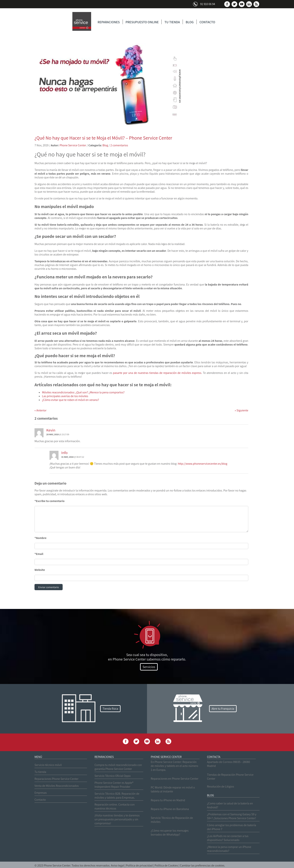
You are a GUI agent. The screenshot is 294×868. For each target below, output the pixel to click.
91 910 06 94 (208, 4)
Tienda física (110, 709)
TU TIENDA (172, 22)
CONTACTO (207, 22)
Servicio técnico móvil (48, 765)
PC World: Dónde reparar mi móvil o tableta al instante (173, 790)
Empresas (41, 793)
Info (64, 453)
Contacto (40, 800)
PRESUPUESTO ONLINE (142, 22)
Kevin (51, 430)
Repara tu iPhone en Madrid (168, 801)
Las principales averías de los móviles (65, 396)
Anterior (40, 410)
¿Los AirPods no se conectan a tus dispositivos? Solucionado (228, 838)
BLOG (190, 22)
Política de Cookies (166, 866)
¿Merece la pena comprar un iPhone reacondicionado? (229, 849)
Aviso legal (118, 866)
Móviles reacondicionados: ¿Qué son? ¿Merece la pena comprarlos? (83, 392)
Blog (105, 145)
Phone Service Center (73, 145)
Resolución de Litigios (220, 787)
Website (40, 570)
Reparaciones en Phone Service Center (175, 779)
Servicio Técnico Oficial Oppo (113, 776)
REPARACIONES (109, 22)
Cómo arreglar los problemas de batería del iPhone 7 (232, 827)
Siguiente (241, 410)
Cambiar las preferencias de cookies (202, 866)
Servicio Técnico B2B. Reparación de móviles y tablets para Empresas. (117, 796)
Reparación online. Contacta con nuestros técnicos (115, 807)
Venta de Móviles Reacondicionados (57, 786)
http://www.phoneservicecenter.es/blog (202, 464)
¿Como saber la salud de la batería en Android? (230, 806)
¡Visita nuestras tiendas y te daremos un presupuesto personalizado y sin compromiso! (117, 820)
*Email (39, 554)
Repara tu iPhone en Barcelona (170, 809)
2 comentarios (119, 145)
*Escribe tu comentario (49, 501)
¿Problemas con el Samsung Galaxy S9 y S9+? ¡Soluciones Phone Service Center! (232, 817)
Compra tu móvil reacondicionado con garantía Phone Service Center (118, 767)
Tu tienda (40, 772)
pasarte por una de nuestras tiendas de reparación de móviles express (157, 373)
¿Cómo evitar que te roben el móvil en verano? (70, 400)
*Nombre (40, 538)
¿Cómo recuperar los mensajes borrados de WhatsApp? (170, 833)
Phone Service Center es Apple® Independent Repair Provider (114, 785)
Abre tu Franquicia (223, 709)
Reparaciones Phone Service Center (56, 779)
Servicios (149, 667)
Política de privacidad (139, 866)
